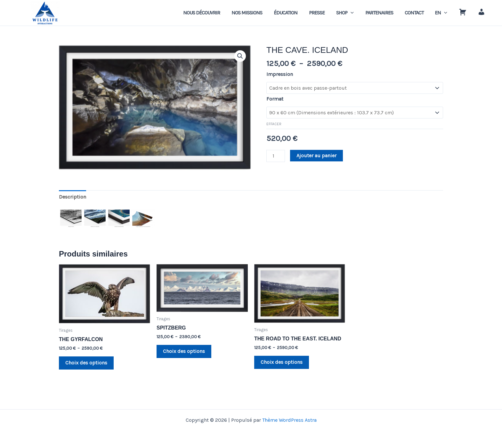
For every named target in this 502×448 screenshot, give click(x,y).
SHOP (352, 13)
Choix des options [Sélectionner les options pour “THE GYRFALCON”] (86, 363)
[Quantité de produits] (276, 156)
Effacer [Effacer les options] (274, 124)
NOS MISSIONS (258, 13)
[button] (240, 56)
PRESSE (325, 13)
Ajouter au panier (316, 155)
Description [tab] (73, 197)
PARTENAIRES (385, 13)
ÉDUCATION (295, 13)
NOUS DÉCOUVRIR (214, 13)
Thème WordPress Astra (289, 420)
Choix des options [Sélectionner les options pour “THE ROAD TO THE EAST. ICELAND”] (282, 362)
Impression (280, 74)
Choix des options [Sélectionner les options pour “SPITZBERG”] (184, 351)
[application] (358, 13)
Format (275, 99)
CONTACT (418, 13)
